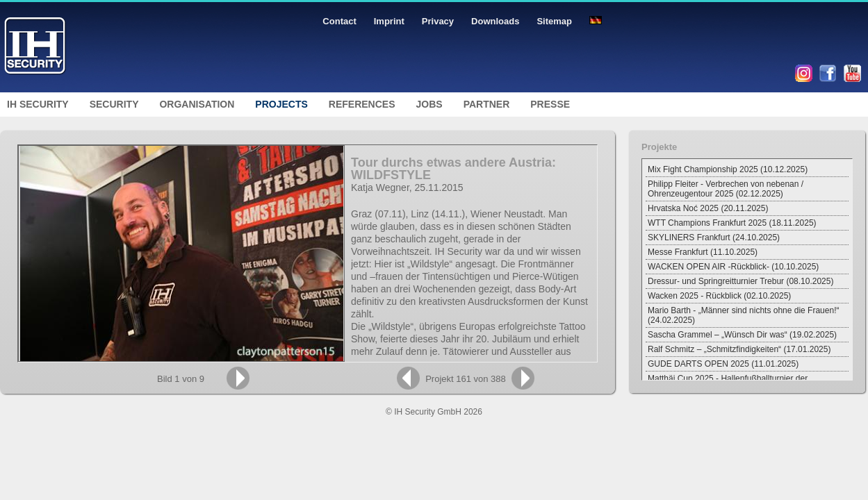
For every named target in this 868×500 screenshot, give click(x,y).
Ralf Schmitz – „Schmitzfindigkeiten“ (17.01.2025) (739, 349)
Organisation (197, 104)
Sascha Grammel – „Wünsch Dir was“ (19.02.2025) (742, 335)
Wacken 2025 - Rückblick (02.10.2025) (719, 296)
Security (114, 104)
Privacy (438, 21)
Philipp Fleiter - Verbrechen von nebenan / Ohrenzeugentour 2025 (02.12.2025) (726, 189)
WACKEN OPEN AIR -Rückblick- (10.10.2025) (733, 267)
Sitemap (554, 21)
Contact (339, 21)
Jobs (429, 104)
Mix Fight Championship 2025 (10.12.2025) (728, 169)
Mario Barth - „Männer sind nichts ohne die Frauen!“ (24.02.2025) (743, 315)
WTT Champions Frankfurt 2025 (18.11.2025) (732, 223)
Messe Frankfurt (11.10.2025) (703, 252)
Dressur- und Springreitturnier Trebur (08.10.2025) (740, 281)
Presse (550, 104)
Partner (487, 104)
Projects (281, 104)
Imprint (389, 21)
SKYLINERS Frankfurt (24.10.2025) (714, 237)
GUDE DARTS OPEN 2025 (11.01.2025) (723, 364)
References (362, 104)
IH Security (38, 104)
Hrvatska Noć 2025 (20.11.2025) (708, 208)
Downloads (495, 21)
